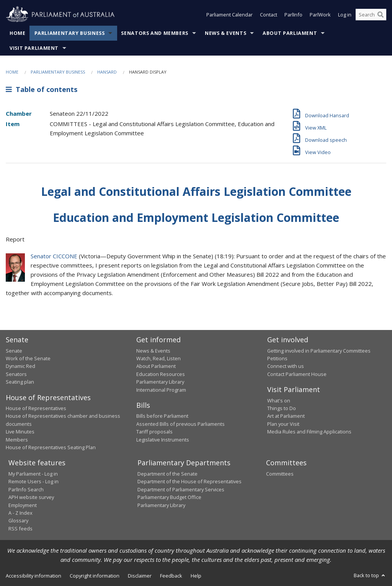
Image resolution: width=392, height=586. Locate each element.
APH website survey (31, 497)
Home (18, 33)
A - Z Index (20, 513)
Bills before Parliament (162, 416)
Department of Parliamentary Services (181, 489)
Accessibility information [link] (33, 576)
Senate (14, 351)
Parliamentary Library (160, 382)
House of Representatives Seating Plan (51, 447)
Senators (16, 374)
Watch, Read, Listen (158, 358)
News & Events (225, 33)
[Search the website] (371, 15)
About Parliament (290, 33)
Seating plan (20, 382)
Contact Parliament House (297, 374)
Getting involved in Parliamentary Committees (319, 351)
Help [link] (196, 576)
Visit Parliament (34, 48)
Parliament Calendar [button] (229, 15)
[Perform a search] (381, 15)
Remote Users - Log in (33, 481)
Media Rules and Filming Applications (309, 432)
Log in (345, 15)
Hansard (107, 72)
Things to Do (282, 408)
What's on (279, 401)
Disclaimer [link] (140, 576)
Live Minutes (20, 432)
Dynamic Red (20, 366)
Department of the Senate (167, 474)
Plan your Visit (283, 424)
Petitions (277, 358)
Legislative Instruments (163, 440)
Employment (23, 505)
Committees (280, 474)
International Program (161, 390)
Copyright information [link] (95, 576)
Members (17, 440)
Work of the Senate (28, 358)
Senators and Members (155, 33)
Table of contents (42, 89)
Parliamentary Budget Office (169, 497)
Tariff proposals (154, 432)
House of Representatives (36, 408)
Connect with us (286, 366)
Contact (269, 15)
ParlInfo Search (26, 489)
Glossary (18, 520)
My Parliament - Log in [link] (33, 474)
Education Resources (161, 374)
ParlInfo (293, 15)
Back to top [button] (370, 575)
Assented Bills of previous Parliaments (180, 424)
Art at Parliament (286, 416)
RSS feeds (20, 529)
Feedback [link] (171, 576)
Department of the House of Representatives (189, 481)
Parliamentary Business (70, 33)
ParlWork (320, 15)
